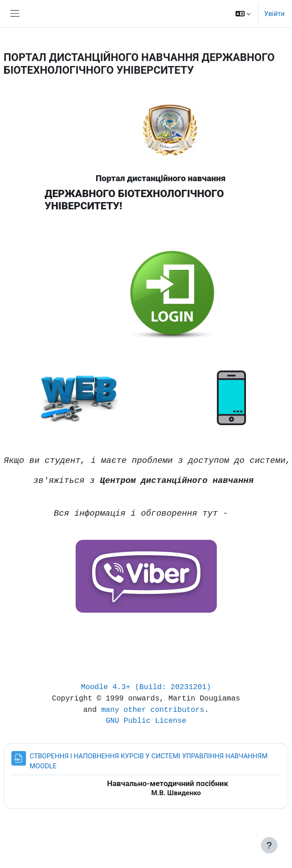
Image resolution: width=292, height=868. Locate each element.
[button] (243, 14)
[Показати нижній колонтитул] (269, 845)
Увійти (274, 14)
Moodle (95, 687)
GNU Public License (146, 721)
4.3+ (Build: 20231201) (162, 687)
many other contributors (153, 710)
